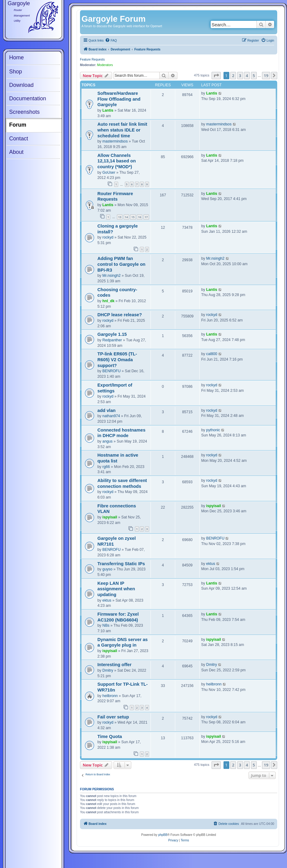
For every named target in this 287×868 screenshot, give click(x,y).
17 (146, 217)
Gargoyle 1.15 (112, 334)
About (16, 152)
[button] (216, 76)
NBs (106, 625)
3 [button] (240, 76)
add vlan (107, 410)
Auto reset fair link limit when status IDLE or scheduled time (122, 130)
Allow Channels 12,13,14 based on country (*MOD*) (117, 161)
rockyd (108, 237)
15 (133, 217)
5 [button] (254, 76)
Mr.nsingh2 (111, 276)
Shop (16, 72)
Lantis (108, 110)
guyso (107, 569)
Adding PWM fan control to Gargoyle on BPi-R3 (121, 264)
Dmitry (108, 670)
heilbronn (110, 696)
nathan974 (111, 416)
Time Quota (110, 736)
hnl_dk (108, 301)
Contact (19, 139)
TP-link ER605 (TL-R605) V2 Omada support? (117, 360)
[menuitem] (111, 41)
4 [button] (247, 76)
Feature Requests (92, 59)
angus (107, 441)
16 (140, 217)
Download (21, 85)
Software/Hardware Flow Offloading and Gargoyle (119, 99)
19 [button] (266, 76)
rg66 (106, 467)
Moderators (105, 65)
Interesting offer (114, 665)
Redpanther (112, 340)
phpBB (163, 835)
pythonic (213, 430)
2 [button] (233, 76)
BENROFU (111, 371)
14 (126, 217)
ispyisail (110, 517)
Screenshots (24, 112)
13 (120, 217)
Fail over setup (113, 717)
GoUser (109, 172)
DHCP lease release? (120, 315)
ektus (211, 564)
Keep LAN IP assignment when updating (116, 589)
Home (16, 57)
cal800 (212, 354)
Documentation (28, 98)
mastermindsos (115, 141)
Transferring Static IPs (121, 564)
